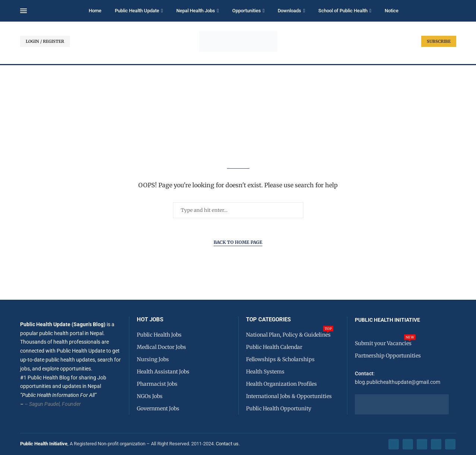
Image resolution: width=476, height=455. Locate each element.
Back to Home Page (238, 242)
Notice (392, 11)
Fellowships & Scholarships (280, 359)
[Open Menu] (23, 11)
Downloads (289, 11)
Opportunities (247, 11)
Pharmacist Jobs (157, 384)
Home (95, 11)
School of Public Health (343, 11)
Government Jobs (158, 408)
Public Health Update (137, 11)
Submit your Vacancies (383, 343)
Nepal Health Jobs (196, 11)
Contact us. (228, 444)
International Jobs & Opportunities (289, 396)
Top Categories (268, 320)
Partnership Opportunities (388, 356)
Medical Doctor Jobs (161, 347)
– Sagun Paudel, (43, 404)
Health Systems (265, 372)
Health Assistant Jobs (163, 372)
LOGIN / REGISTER (45, 41)
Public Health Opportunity (279, 408)
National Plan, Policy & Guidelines (288, 335)
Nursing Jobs (153, 359)
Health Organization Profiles (281, 384)
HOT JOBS (150, 320)
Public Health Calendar (274, 347)
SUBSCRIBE (439, 41)
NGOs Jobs (150, 396)
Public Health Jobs (159, 335)
